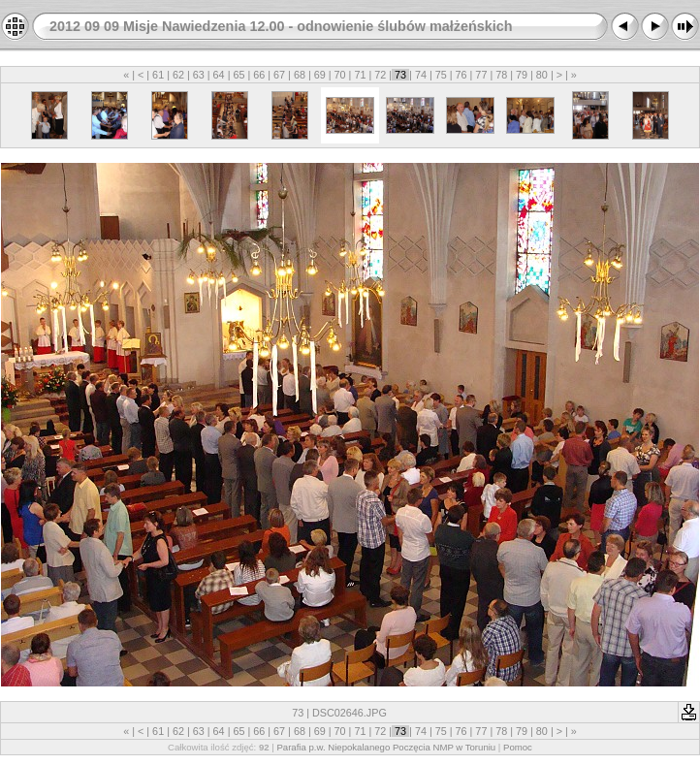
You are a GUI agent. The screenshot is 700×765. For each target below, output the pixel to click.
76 (461, 75)
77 (481, 75)
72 (380, 75)
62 (178, 75)
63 (199, 75)
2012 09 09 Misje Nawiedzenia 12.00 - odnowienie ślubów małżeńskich (281, 26)
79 (522, 75)
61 (158, 75)
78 (501, 75)
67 (279, 75)
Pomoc (518, 747)
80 (542, 75)
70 (340, 75)
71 (360, 75)
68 (300, 75)
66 (259, 75)
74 (421, 75)
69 (320, 75)
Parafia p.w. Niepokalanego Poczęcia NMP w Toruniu (386, 747)
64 (219, 75)
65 (239, 75)
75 (441, 75)
